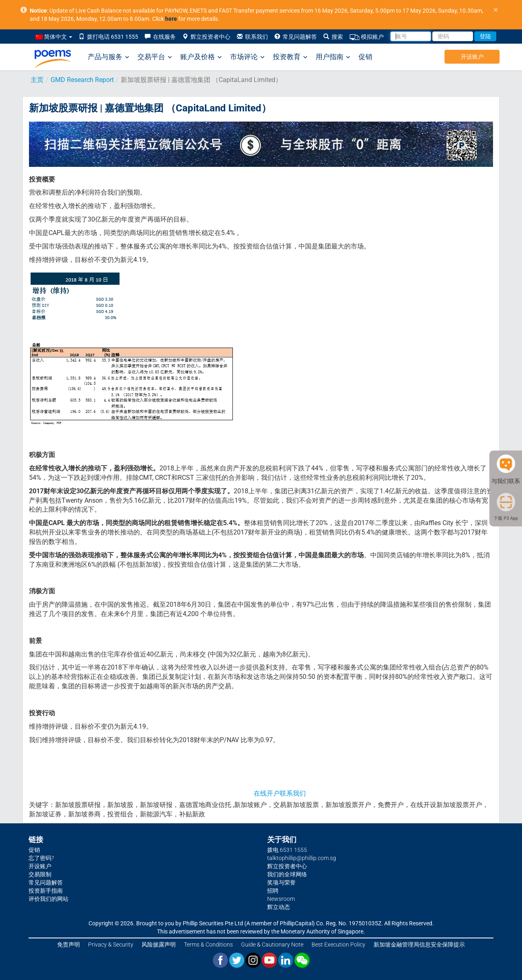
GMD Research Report (82, 80)
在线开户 (267, 793)
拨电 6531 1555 (287, 850)
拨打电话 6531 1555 (108, 37)
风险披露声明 (159, 945)
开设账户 (472, 57)
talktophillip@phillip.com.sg (302, 858)
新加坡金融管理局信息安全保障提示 (419, 945)
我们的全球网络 (287, 874)
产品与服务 (108, 57)
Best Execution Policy (338, 945)
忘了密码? (41, 858)
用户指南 (333, 57)
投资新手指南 (46, 891)
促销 (365, 57)
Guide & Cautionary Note (272, 945)
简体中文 (54, 37)
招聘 (273, 891)
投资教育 (290, 57)
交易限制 (40, 874)
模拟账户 (367, 37)
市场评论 (247, 57)
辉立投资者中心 (206, 37)
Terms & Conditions (208, 945)
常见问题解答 (296, 37)
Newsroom (281, 899)
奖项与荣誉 (281, 882)
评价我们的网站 (49, 899)
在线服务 (160, 37)
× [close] (496, 10)
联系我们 (252, 37)
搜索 (333, 37)
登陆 (485, 36)
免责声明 (69, 945)
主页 (37, 80)
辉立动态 (279, 907)
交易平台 (155, 57)
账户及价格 (201, 57)
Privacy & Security (111, 945)
